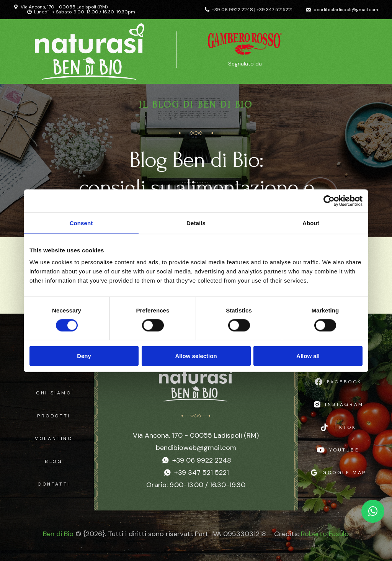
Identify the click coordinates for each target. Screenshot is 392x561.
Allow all (308, 356)
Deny (84, 356)
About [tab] (311, 223)
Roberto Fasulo (325, 534)
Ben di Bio (58, 534)
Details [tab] (196, 223)
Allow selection (196, 356)
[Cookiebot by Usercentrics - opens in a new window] (329, 201)
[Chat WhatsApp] (373, 511)
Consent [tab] (81, 223)
